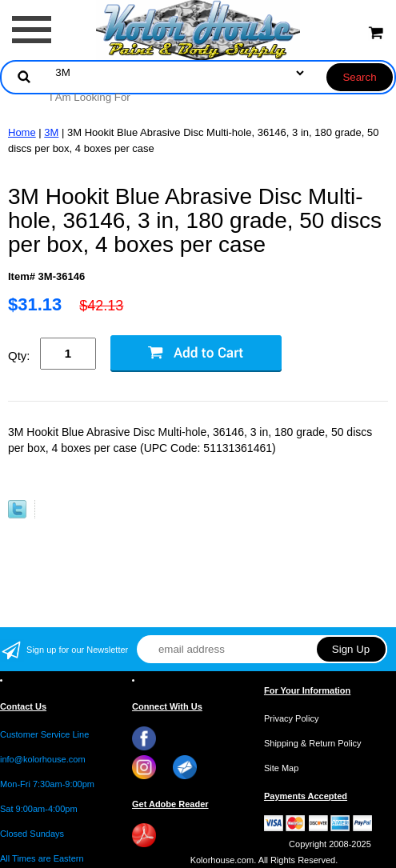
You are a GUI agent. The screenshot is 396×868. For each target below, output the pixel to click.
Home (22, 132)
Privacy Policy (291, 718)
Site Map (281, 768)
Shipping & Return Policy (313, 743)
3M (51, 132)
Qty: (19, 356)
